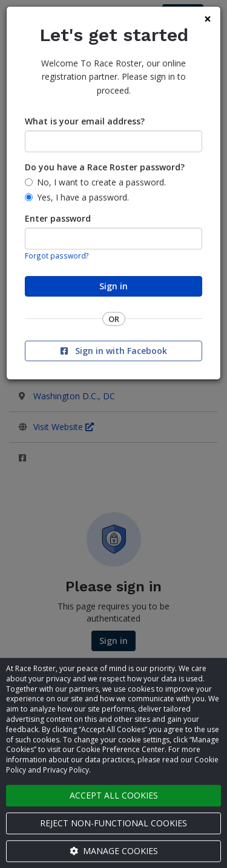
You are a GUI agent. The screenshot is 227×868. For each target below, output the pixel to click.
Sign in (113, 286)
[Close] (208, 19)
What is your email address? (85, 121)
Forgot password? (57, 256)
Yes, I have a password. (83, 197)
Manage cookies (114, 851)
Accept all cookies (114, 795)
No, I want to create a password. (101, 182)
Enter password (58, 218)
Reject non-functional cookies (113, 823)
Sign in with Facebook (114, 351)
